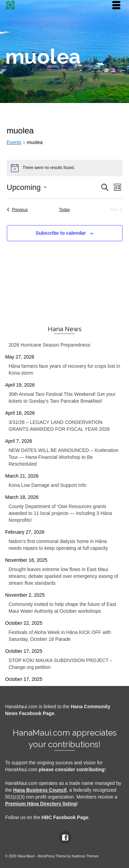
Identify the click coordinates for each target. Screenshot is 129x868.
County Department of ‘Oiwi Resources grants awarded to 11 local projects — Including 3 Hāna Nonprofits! (60, 513)
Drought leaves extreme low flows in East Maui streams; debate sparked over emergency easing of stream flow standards (63, 576)
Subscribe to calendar (61, 233)
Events (14, 142)
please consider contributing (72, 769)
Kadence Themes (85, 856)
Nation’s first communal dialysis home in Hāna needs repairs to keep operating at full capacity (58, 545)
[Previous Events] (17, 210)
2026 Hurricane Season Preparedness (49, 345)
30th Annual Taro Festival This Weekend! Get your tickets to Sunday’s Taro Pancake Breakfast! (62, 398)
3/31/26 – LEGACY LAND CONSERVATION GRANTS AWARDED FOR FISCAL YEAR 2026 (59, 426)
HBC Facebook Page (65, 817)
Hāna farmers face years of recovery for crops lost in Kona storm (64, 370)
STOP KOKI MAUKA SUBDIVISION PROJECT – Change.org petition (61, 664)
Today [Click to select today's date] (64, 210)
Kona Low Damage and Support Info (48, 485)
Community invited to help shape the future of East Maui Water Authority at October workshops (62, 608)
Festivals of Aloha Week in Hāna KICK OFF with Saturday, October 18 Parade (60, 636)
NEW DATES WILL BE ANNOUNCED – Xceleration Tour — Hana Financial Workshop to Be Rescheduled (63, 457)
